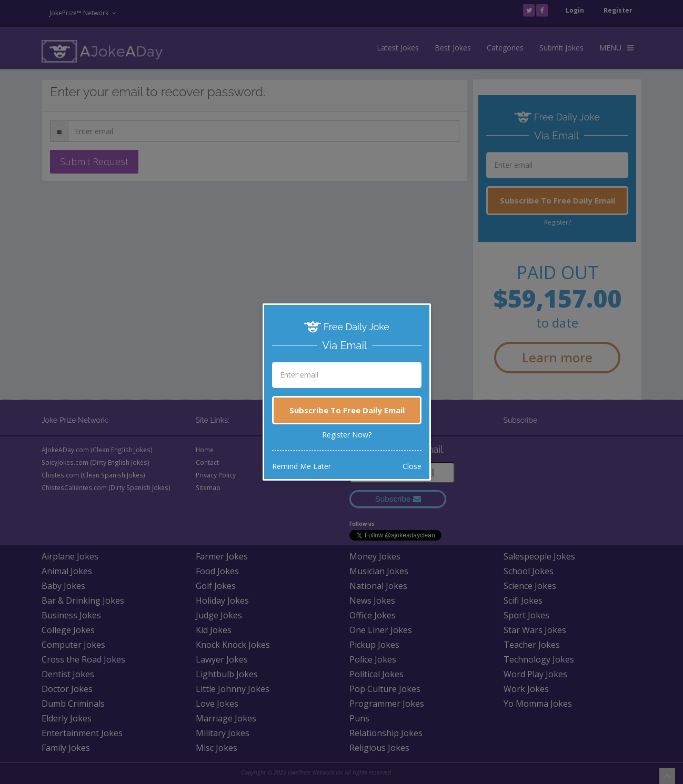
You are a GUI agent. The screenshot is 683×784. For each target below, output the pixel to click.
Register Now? (347, 435)
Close (412, 466)
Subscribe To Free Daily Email (347, 410)
